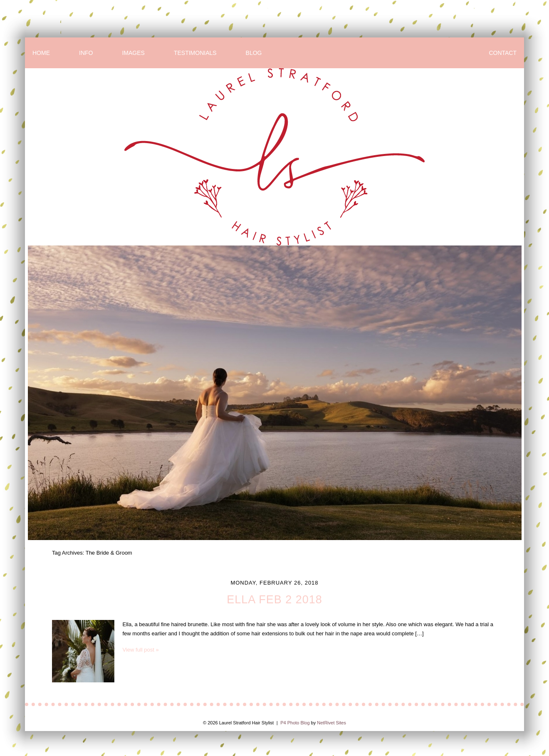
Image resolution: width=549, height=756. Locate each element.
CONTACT (503, 53)
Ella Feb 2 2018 (274, 600)
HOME (41, 53)
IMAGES (133, 53)
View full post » (141, 650)
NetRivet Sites (331, 723)
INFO (86, 53)
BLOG (254, 53)
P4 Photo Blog (295, 723)
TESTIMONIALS (195, 53)
